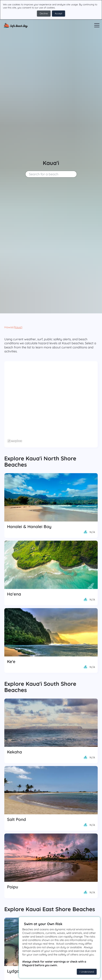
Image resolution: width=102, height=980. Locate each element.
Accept (59, 13)
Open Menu (97, 25)
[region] (51, 404)
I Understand (87, 972)
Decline (44, 13)
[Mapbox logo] (15, 441)
